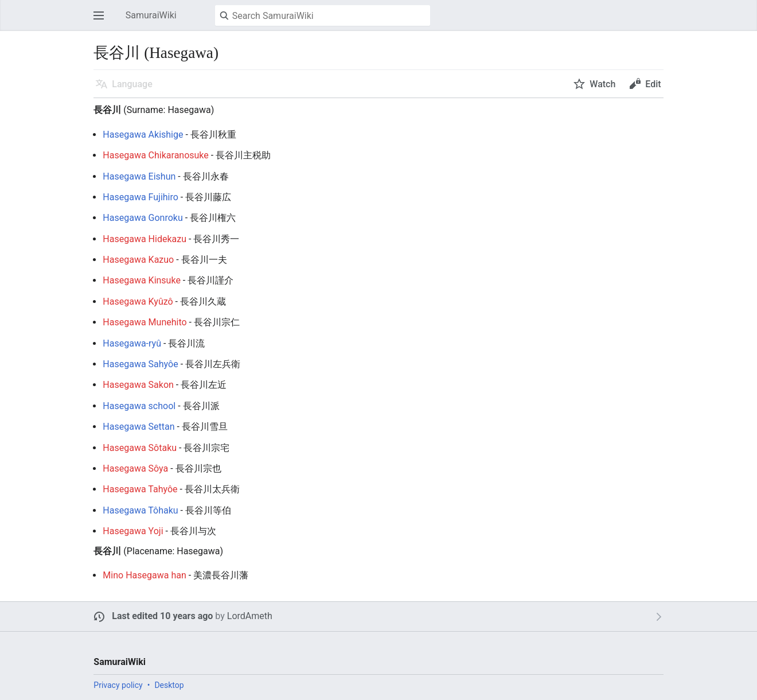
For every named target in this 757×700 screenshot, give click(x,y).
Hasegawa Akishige (143, 135)
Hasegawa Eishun (139, 176)
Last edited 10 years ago (162, 616)
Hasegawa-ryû (132, 343)
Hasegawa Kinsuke (142, 280)
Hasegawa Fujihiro (141, 197)
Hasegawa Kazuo (138, 260)
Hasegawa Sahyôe (140, 364)
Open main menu (102, 21)
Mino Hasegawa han (144, 575)
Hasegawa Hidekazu (145, 239)
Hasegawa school (139, 406)
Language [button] (132, 84)
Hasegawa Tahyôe (140, 489)
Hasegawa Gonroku (143, 218)
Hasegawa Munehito (145, 322)
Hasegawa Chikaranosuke (155, 155)
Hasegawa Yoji (133, 531)
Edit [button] (653, 84)
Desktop (169, 685)
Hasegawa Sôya (135, 468)
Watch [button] (602, 84)
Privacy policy (118, 685)
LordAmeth (250, 616)
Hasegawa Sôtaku (140, 448)
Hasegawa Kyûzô (138, 302)
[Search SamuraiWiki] (323, 15)
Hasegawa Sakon (138, 385)
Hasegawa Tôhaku (140, 510)
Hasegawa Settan (138, 427)
